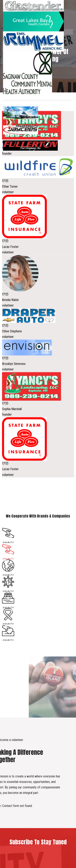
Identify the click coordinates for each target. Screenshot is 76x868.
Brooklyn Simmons (14, 394)
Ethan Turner (10, 217)
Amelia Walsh (10, 330)
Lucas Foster (10, 277)
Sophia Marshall (12, 178)
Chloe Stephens (12, 361)
